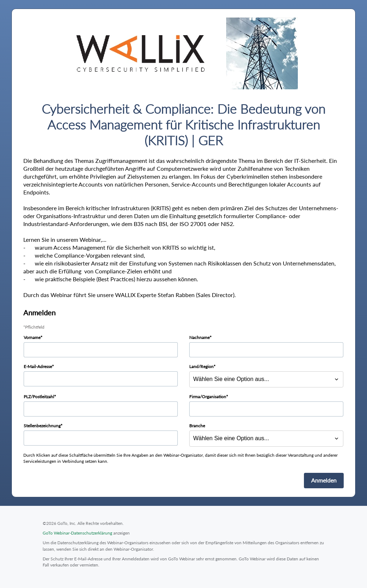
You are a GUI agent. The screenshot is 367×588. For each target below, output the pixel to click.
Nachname (199, 337)
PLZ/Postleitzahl (39, 397)
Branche (197, 426)
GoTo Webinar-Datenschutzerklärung (77, 533)
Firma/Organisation (208, 397)
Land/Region (201, 366)
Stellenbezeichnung (42, 426)
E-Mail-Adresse (38, 366)
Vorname (32, 337)
